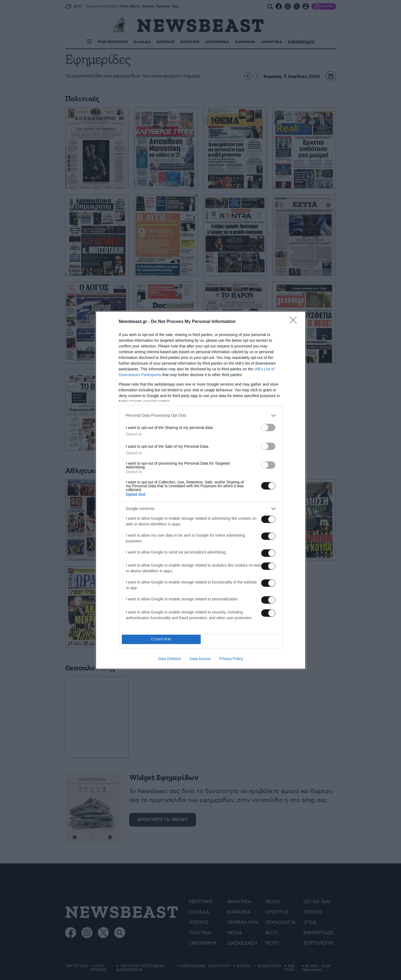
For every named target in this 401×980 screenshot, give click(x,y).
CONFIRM (161, 639)
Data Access (200, 659)
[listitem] (201, 415)
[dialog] (201, 490)
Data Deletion (170, 659)
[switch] (268, 427)
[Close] (295, 322)
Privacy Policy (231, 659)
